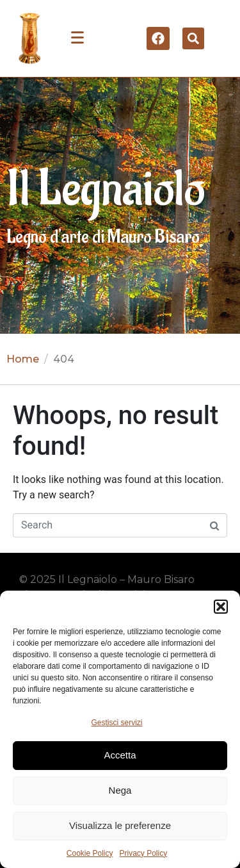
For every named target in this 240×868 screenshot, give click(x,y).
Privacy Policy (144, 853)
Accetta (120, 755)
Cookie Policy (90, 853)
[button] (221, 607)
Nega (120, 790)
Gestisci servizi (116, 723)
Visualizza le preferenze (120, 825)
